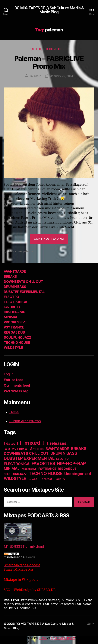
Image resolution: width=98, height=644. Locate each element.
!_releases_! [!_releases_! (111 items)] (58, 443)
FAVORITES (13, 307)
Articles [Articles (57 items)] (37, 449)
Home (14, 412)
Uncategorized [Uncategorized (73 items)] (78, 474)
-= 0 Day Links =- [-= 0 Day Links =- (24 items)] (16, 449)
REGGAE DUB (14, 332)
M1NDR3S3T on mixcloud (24, 536)
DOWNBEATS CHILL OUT (23, 282)
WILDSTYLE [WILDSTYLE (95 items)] (15, 479)
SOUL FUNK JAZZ (17, 337)
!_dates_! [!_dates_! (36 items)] (11, 444)
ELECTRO (11, 297)
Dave (43, 638)
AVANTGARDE (15, 271)
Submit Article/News (25, 421)
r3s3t (38, 76)
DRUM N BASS (15, 287)
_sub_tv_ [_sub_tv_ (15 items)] (61, 479)
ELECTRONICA (16, 302)
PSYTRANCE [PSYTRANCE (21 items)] (47, 469)
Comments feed (17, 385)
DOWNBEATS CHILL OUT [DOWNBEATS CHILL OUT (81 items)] (26, 453)
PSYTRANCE (14, 327)
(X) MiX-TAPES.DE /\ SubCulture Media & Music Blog (49, 10)
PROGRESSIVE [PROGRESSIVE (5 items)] (29, 469)
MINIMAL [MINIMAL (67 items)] (12, 468)
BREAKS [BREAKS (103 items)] (79, 449)
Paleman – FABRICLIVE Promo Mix (49, 62)
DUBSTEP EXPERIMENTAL (24, 292)
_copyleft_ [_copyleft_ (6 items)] (33, 479)
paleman (29, 251)
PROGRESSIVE (15, 322)
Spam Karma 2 (63, 638)
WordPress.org (16, 391)
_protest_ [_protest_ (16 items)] (47, 479)
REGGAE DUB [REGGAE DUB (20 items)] (67, 469)
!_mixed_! (37, 49)
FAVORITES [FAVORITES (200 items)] (43, 463)
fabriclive (15, 251)
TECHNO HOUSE (57, 49)
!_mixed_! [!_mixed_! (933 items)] (32, 443)
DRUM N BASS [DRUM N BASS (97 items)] (64, 453)
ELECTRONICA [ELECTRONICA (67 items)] (17, 464)
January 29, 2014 (62, 76)
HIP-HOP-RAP (14, 312)
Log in (9, 374)
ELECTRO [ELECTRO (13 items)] (62, 459)
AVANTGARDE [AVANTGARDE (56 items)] (57, 449)
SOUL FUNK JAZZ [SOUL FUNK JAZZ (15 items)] (15, 474)
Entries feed (14, 380)
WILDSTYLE (13, 348)
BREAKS (10, 276)
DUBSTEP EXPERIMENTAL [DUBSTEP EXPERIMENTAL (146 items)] (29, 458)
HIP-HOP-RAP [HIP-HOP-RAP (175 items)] (71, 464)
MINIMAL (11, 317)
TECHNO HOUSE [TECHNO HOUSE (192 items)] (46, 473)
